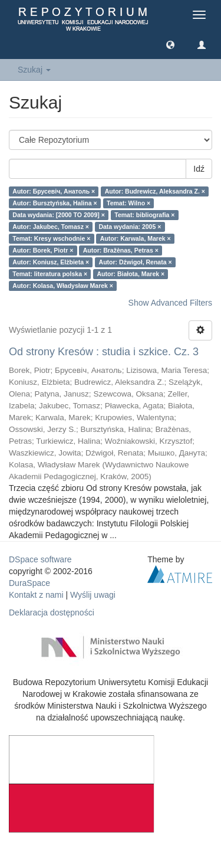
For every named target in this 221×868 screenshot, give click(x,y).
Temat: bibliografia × (144, 215)
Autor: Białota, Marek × (131, 274)
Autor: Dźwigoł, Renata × (136, 262)
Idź (199, 169)
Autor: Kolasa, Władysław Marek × (63, 286)
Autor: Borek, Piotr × (43, 250)
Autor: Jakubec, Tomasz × (51, 227)
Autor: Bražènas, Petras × (121, 250)
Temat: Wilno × (128, 203)
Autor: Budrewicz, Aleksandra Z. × (155, 191)
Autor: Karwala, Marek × (136, 238)
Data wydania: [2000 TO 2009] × (59, 215)
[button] (170, 44)
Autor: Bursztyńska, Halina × (55, 203)
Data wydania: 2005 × (130, 227)
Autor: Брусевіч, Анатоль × (54, 191)
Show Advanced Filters (170, 303)
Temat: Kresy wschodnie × (51, 238)
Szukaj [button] (34, 70)
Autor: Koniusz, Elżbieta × (51, 262)
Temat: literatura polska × (50, 274)
